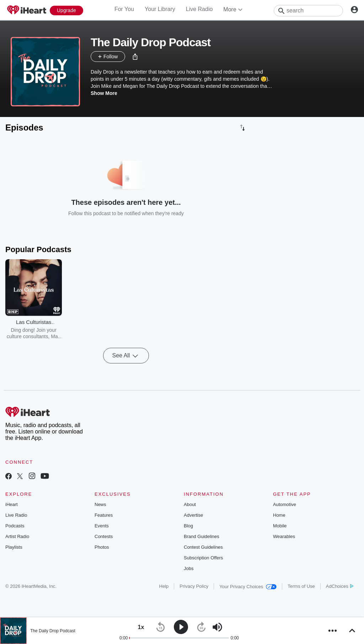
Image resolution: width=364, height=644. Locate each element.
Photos (102, 547)
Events (102, 526)
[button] (135, 57)
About (190, 504)
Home (279, 515)
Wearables (284, 536)
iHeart (12, 504)
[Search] (308, 11)
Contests (104, 536)
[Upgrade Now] (66, 10)
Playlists (14, 547)
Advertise (193, 515)
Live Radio (199, 9)
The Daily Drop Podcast (53, 631)
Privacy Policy (194, 586)
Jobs (189, 568)
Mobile (280, 526)
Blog (188, 526)
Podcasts (15, 526)
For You (124, 9)
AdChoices (340, 586)
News (100, 504)
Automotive (285, 504)
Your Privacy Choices (248, 587)
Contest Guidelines (203, 547)
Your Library (160, 9)
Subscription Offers (203, 558)
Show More (104, 93)
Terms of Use (301, 586)
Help (164, 586)
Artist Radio (17, 536)
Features (104, 515)
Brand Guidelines (202, 536)
